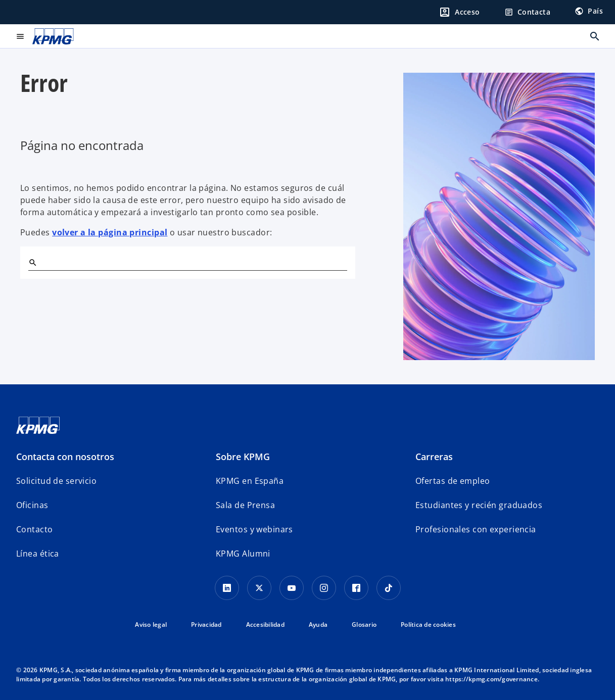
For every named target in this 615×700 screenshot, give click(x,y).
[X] (259, 588)
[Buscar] (32, 262)
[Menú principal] (20, 36)
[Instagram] (324, 588)
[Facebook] (356, 588)
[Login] (459, 12)
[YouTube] (292, 588)
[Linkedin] (227, 588)
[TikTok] (389, 588)
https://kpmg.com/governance (491, 679)
